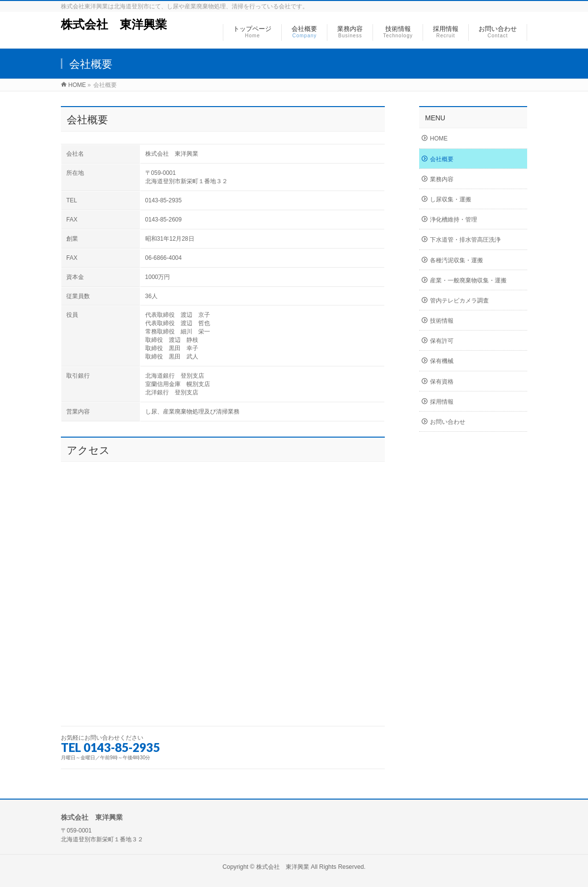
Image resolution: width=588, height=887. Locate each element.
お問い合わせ (448, 422)
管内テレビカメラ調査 (459, 301)
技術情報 (442, 321)
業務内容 (442, 179)
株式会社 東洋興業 (114, 24)
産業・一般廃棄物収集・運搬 (468, 280)
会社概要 (442, 159)
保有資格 (442, 382)
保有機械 (442, 361)
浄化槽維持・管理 (454, 220)
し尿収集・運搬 (451, 199)
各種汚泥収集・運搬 (456, 260)
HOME (439, 139)
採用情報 (442, 402)
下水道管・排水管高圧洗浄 (465, 240)
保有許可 (442, 341)
